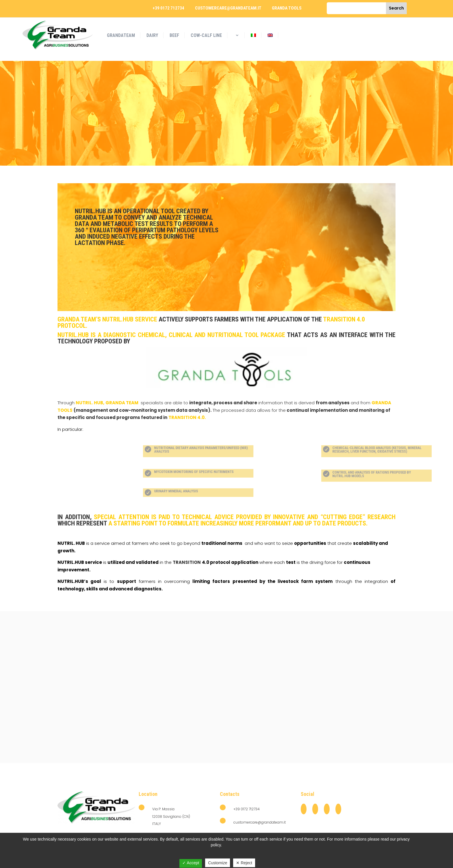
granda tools (287, 8)
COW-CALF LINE (206, 35)
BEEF (174, 35)
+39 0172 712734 (168, 8)
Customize (218, 863)
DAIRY (152, 35)
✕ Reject (244, 863)
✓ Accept (191, 863)
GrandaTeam (121, 35)
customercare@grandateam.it (228, 8)
